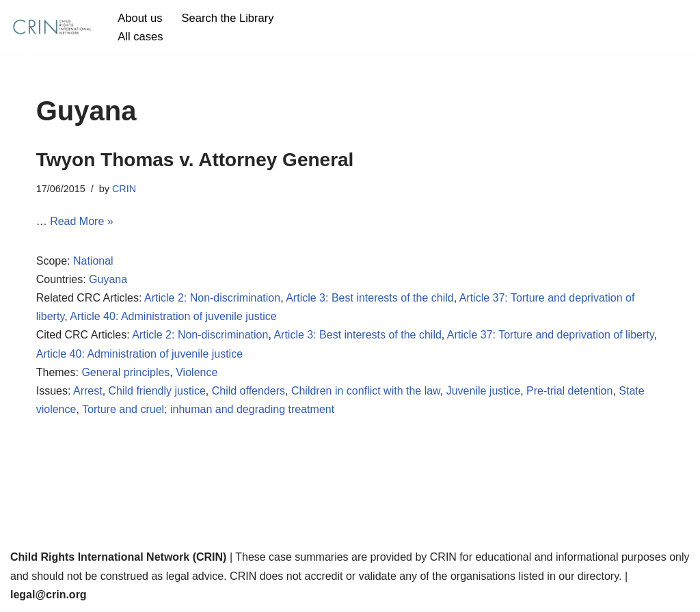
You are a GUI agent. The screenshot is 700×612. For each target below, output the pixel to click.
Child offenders (248, 391)
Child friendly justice (157, 391)
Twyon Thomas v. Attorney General (195, 160)
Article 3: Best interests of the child (369, 298)
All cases (140, 37)
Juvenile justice (484, 391)
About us (140, 18)
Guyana (108, 279)
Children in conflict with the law (366, 391)
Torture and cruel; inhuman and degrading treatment (208, 409)
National (93, 261)
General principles (125, 372)
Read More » (82, 221)
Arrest (88, 391)
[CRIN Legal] (51, 27)
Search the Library (228, 18)
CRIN (124, 189)
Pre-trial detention (569, 391)
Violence (197, 372)
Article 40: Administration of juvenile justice (173, 316)
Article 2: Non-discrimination (212, 298)
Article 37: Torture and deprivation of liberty (551, 335)
